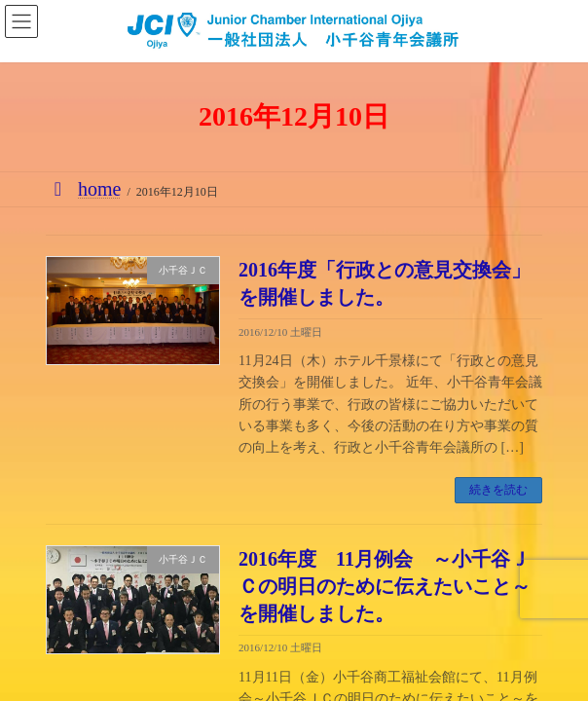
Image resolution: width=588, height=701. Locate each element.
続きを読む (498, 490)
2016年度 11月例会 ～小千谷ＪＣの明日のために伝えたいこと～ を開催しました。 (394, 586)
